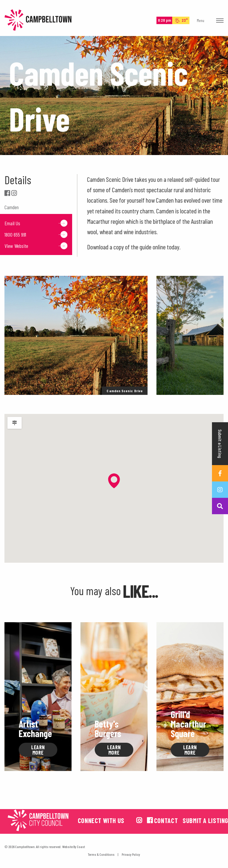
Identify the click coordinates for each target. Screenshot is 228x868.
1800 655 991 (36, 234)
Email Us (36, 223)
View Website (36, 246)
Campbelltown (38, 20)
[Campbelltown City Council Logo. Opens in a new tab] (38, 820)
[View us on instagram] (139, 820)
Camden (12, 207)
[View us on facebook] (150, 820)
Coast (81, 847)
